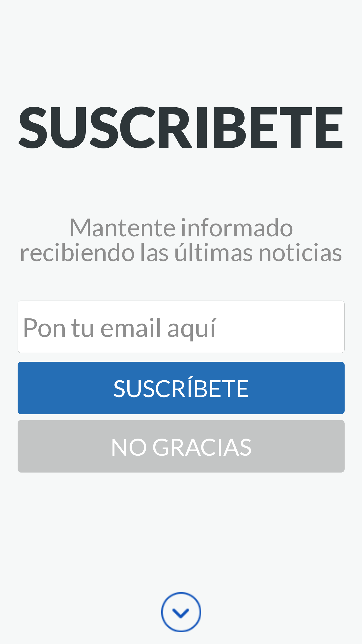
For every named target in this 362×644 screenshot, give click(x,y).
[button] (181, 126)
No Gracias (181, 446)
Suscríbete (181, 388)
